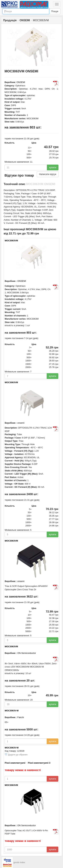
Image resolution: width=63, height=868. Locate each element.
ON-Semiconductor (27, 653)
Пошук (55, 11)
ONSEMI (21, 82)
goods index (19, 863)
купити (53, 167)
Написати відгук (48, 174)
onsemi (21, 423)
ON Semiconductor (27, 825)
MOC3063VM (11, 241)
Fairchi (21, 717)
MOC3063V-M (12, 711)
